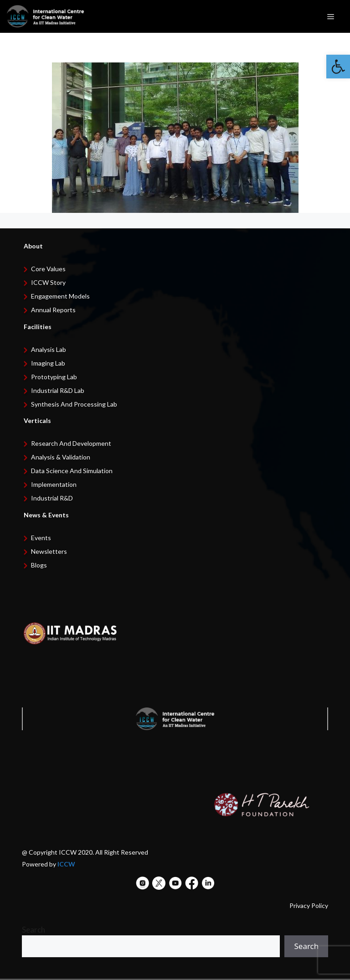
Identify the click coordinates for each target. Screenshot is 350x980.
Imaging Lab (48, 363)
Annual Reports (53, 310)
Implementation (54, 484)
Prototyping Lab (54, 377)
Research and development (71, 443)
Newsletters (49, 551)
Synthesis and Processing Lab (74, 404)
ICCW (66, 864)
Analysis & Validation (61, 457)
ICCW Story (48, 282)
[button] (338, 67)
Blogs (39, 565)
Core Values (48, 269)
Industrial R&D (52, 498)
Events (41, 538)
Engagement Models (60, 296)
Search (33, 930)
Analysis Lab (49, 349)
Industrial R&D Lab (58, 390)
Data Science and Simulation (72, 471)
